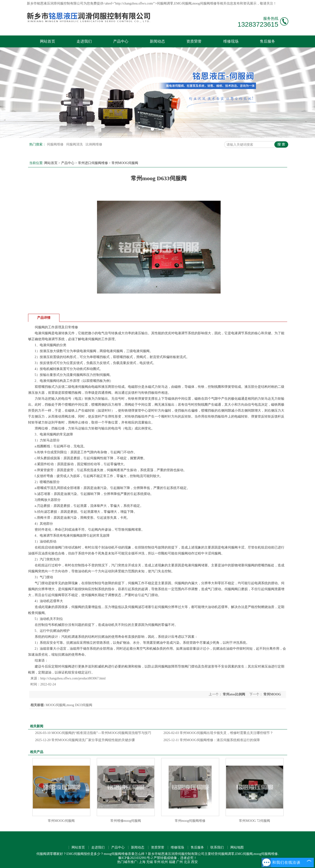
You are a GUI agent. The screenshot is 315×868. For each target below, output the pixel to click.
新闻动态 (157, 41)
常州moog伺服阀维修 (190, 821)
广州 (179, 862)
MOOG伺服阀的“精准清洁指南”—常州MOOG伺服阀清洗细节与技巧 (93, 733)
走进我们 (84, 41)
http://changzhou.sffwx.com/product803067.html (73, 678)
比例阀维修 (94, 144)
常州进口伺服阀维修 (93, 163)
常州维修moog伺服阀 (126, 821)
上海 (142, 862)
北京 (187, 862)
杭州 (165, 862)
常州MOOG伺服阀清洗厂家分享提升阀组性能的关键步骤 (85, 740)
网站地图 (237, 847)
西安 (194, 862)
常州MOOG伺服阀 (125, 163)
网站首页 (48, 41)
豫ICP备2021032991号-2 (135, 858)
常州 (157, 862)
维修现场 (231, 41)
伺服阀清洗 (75, 144)
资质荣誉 (194, 41)
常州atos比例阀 (234, 694)
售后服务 (267, 41)
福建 (172, 862)
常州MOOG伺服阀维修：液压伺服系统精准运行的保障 (212, 740)
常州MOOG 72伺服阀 (254, 821)
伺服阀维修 (56, 144)
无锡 (150, 862)
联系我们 (217, 847)
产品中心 (121, 41)
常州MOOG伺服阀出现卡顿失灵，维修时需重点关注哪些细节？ (218, 733)
